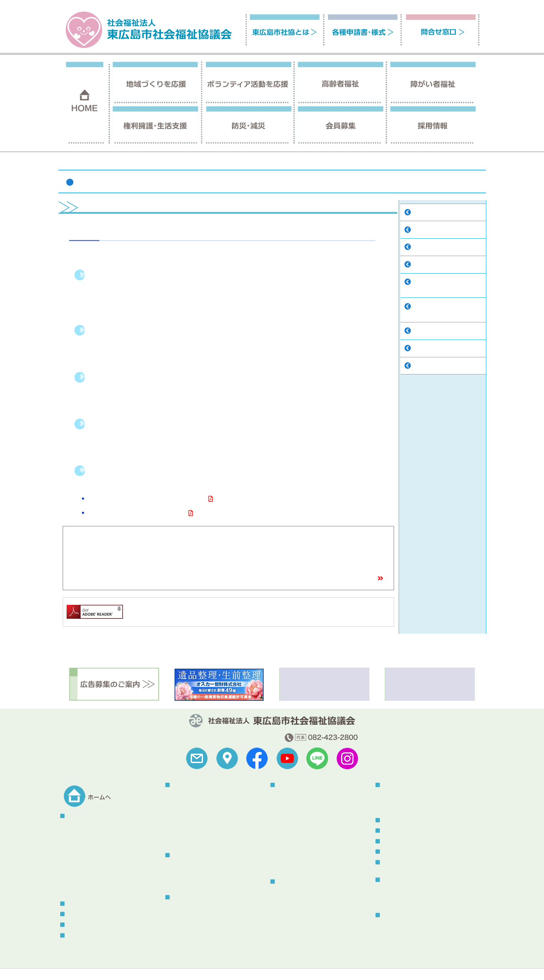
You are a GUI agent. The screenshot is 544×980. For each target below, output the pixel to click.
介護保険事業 (187, 908)
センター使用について (408, 935)
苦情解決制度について (296, 964)
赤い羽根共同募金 (192, 831)
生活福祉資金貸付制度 (302, 918)
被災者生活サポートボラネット (418, 796)
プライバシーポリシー (182, 964)
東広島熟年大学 (190, 840)
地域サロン (185, 804)
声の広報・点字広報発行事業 (445, 265)
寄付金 (75, 862)
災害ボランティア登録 (408, 804)
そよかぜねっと (190, 882)
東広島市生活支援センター (307, 901)
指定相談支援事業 (432, 248)
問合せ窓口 (78, 936)
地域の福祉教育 (190, 822)
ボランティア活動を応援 (198, 855)
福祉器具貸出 (428, 331)
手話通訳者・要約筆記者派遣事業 (315, 831)
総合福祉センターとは (408, 926)
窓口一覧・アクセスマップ (346, 579)
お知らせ (391, 831)
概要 (72, 826)
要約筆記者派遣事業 (432, 290)
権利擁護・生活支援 (298, 882)
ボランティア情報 (401, 841)
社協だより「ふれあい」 (410, 891)
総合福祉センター (401, 915)
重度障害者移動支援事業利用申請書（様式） (137, 514)
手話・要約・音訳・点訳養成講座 (315, 840)
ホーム (367, 163)
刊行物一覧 (393, 880)
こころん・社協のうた (92, 853)
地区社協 (182, 796)
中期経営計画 (82, 879)
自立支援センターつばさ (440, 231)
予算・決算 (80, 835)
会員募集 (76, 904)
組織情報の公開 (85, 844)
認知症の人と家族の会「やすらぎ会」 (215, 917)
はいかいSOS (187, 934)
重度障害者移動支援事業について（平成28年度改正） (147, 499)
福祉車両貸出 (428, 349)
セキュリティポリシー (239, 964)
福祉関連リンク (76, 964)
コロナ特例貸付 (295, 910)
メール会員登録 (398, 852)
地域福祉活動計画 (87, 870)
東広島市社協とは (86, 816)
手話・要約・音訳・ (435, 307)
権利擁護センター (297, 892)
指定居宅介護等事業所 (437, 213)
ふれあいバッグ (190, 926)
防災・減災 (393, 785)
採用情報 (76, 914)
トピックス (393, 820)
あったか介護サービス (437, 366)
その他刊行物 (398, 899)
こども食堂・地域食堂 (197, 813)
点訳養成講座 (424, 314)
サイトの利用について (125, 964)
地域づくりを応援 (191, 785)
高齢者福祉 (183, 897)
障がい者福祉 (395, 163)
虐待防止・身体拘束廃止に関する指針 (215, 943)
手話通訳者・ (428, 283)
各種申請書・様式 (86, 925)
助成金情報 (80, 888)
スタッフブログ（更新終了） (413, 862)
